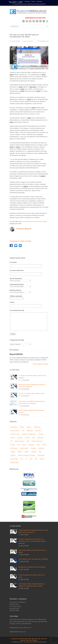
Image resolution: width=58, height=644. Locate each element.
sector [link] (12, 75)
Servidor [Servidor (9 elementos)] (20, 452)
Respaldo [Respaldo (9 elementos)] (33, 448)
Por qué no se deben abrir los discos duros (31, 393)
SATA (39, 639)
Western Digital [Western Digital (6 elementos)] (14, 462)
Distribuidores (13, 3)
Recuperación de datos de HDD (19, 639)
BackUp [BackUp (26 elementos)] (22, 427)
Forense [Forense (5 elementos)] (13, 438)
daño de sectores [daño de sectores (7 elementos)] (15, 431)
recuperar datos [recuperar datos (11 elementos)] (24, 448)
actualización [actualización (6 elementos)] (14, 427)
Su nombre (29, 265)
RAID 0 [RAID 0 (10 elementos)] (44, 445)
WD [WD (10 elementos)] (36, 459)
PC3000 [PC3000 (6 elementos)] (13, 445)
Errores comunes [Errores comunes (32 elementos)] (15, 434)
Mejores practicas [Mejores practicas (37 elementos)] (19, 441)
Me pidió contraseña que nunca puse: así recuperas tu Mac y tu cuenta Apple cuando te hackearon (32, 541)
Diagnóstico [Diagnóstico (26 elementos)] (30, 431)
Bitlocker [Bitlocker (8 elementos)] (29, 427)
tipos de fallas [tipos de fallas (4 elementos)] (14, 459)
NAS (33, 639)
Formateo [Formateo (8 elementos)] (20, 438)
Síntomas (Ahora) (29, 291)
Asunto (29, 304)
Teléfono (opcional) (17, 297)
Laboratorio (27, 1)
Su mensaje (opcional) (29, 320)
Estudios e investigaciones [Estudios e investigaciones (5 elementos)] (29, 434)
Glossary (45, 364)
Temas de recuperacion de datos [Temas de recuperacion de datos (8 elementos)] (26, 455)
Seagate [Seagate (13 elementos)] (13, 452)
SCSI (27, 640)
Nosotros (15, 1)
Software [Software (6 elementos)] (34, 452)
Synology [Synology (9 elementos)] (13, 455)
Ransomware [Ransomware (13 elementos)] (14, 448)
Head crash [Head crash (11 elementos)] (40, 438)
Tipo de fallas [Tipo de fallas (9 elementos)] (41, 455)
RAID (29, 639)
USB (42, 639)
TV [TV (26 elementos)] (26, 459)
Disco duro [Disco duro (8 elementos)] (38, 431)
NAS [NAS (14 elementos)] (28, 441)
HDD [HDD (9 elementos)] (33, 438)
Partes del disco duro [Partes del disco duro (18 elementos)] (37, 441)
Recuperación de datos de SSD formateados (32, 567)
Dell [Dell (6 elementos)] (23, 431)
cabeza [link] (43, 176)
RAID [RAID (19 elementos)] (38, 445)
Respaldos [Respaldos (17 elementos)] (41, 448)
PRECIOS (35, 640)
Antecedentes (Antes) (29, 286)
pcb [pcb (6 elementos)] (18, 445)
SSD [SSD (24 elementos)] (40, 452)
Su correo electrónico (29, 273)
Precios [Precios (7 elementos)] (24, 445)
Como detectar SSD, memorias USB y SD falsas (33, 559)
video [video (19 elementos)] (31, 459)
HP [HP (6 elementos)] (11, 441)
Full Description (37, 364)
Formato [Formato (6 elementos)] (27, 438)
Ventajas (21, 1)
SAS (30, 640)
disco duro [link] (33, 87)
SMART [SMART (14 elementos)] (27, 452)
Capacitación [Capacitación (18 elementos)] (37, 427)
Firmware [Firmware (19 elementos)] (41, 434)
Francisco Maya (29, 41)
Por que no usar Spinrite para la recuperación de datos (24, 36)
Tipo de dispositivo (29, 280)
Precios (33, 1)
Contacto (20, 3)
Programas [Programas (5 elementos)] (31, 445)
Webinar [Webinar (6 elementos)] (42, 459)
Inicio (10, 1)
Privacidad (39, 1)
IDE (36, 639)
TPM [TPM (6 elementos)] (22, 459)
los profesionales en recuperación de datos (34, 221)
